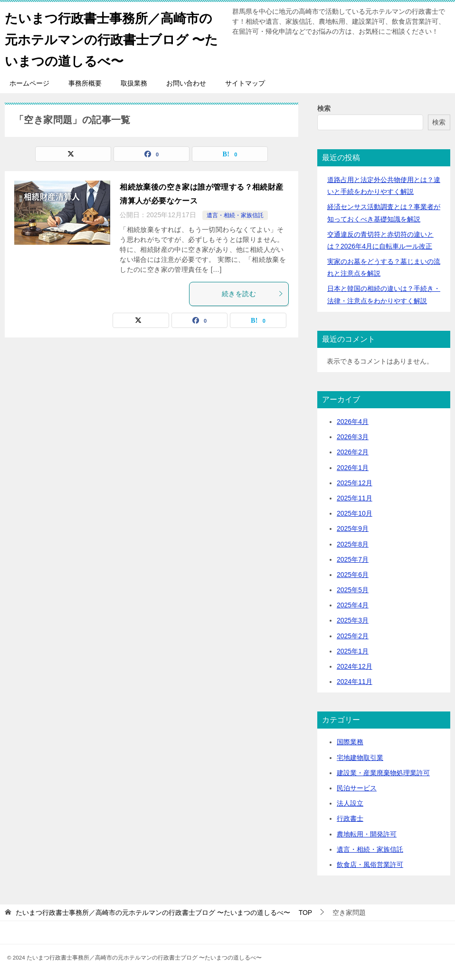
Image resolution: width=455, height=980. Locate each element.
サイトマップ (245, 83)
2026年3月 (353, 437)
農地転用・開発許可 (367, 834)
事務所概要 (85, 83)
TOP (164, 913)
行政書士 (350, 818)
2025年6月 (353, 575)
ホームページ (29, 83)
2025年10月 (355, 513)
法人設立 (350, 803)
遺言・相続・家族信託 (235, 215)
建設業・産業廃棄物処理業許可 (383, 773)
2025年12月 (355, 483)
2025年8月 (353, 544)
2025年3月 (353, 620)
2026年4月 (353, 422)
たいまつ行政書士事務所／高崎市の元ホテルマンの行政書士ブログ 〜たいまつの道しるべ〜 (113, 38)
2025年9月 (353, 528)
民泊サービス (357, 788)
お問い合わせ (186, 83)
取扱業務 (134, 83)
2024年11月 (355, 682)
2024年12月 (355, 666)
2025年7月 (353, 559)
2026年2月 (353, 452)
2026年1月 (353, 468)
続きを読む (253, 294)
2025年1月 (353, 651)
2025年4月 (353, 605)
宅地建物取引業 (360, 758)
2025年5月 (353, 590)
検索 (324, 108)
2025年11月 (355, 498)
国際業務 (350, 742)
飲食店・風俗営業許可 (370, 865)
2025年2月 (353, 636)
